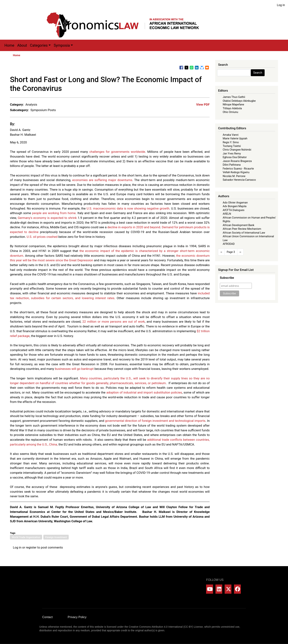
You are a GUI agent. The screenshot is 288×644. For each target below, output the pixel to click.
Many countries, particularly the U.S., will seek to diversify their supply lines (134, 378)
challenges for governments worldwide (117, 152)
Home (9, 45)
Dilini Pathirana (232, 165)
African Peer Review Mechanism (242, 229)
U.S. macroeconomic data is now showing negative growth (128, 208)
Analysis (31, 104)
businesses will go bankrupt (74, 369)
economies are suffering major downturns (102, 180)
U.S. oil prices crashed (42, 237)
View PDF (203, 104)
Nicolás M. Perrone (234, 176)
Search (258, 73)
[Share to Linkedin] (197, 68)
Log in (281, 5)
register (31, 547)
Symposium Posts (43, 110)
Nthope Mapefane (233, 104)
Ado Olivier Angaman (235, 203)
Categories (39, 45)
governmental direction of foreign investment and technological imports (155, 421)
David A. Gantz (20, 130)
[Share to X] (186, 68)
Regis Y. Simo (231, 142)
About (22, 45)
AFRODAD (229, 244)
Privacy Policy (77, 617)
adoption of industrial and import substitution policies (144, 392)
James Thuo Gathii (234, 97)
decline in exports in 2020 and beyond (134, 227)
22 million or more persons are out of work (114, 322)
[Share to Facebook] (181, 68)
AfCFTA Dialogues (233, 210)
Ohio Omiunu (230, 112)
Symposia (62, 45)
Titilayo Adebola (232, 108)
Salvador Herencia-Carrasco (239, 180)
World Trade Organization (26, 537)
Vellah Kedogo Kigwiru (236, 172)
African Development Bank (238, 225)
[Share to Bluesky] (202, 68)
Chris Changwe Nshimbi (237, 150)
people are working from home (54, 213)
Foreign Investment (56, 537)
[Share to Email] (207, 68)
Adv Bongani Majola (234, 206)
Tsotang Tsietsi (232, 146)
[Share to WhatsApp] (192, 68)
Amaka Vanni (231, 135)
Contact (47, 617)
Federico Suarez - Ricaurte (238, 169)
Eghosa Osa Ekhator (235, 157)
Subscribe (227, 278)
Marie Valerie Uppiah (235, 138)
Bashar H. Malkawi (23, 135)
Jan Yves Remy (232, 154)
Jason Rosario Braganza (237, 161)
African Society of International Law (244, 233)
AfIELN (227, 214)
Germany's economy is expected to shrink (47, 218)
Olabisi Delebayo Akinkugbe (239, 101)
